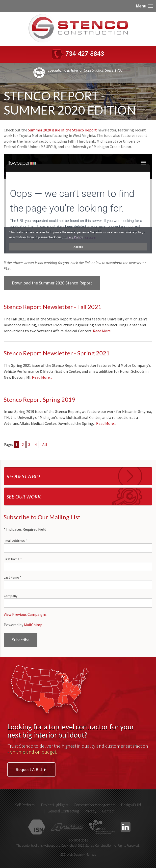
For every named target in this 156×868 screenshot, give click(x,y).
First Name (13, 559)
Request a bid (23, 476)
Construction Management (95, 805)
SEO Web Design (71, 854)
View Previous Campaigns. (26, 614)
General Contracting (63, 811)
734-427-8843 (85, 53)
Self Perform (25, 805)
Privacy (91, 811)
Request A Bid (31, 769)
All (45, 444)
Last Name (13, 577)
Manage (91, 854)
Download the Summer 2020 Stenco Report (52, 283)
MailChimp (33, 625)
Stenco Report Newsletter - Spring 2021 (57, 353)
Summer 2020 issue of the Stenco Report (62, 130)
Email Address (15, 541)
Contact (108, 811)
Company (11, 596)
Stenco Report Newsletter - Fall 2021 (53, 307)
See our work (24, 496)
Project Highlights (55, 805)
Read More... (103, 331)
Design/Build (131, 805)
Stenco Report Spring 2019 (39, 399)
